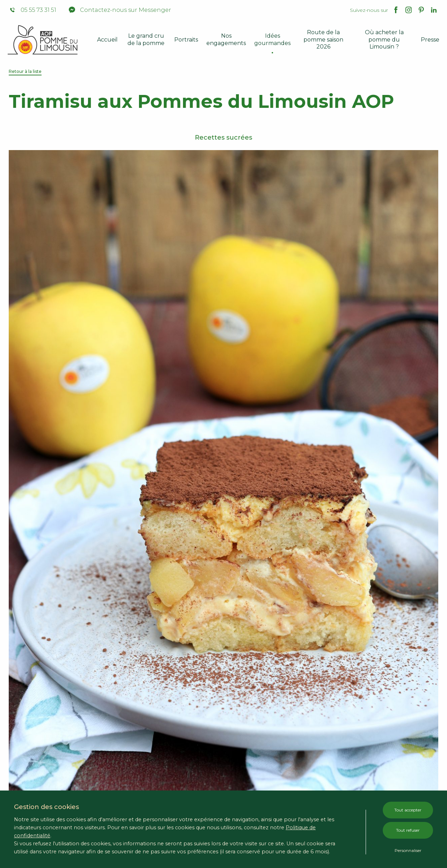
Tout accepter (408, 810)
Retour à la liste (25, 72)
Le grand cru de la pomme (146, 39)
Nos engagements (226, 39)
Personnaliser (408, 850)
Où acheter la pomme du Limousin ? (384, 40)
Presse (430, 40)
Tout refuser (408, 830)
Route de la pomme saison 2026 (323, 40)
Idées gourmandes (272, 39)
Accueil (107, 40)
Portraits (186, 40)
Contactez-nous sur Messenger (120, 10)
